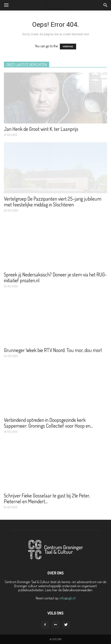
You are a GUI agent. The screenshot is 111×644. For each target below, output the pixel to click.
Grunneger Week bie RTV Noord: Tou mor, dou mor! (53, 350)
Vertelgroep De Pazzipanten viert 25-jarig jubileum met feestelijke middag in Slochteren (53, 202)
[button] (106, 5)
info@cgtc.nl (68, 598)
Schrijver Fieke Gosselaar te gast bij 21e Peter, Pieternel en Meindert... (47, 498)
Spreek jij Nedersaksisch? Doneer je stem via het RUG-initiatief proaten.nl (55, 277)
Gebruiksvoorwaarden (77, 590)
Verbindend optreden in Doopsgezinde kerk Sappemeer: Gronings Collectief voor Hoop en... (48, 423)
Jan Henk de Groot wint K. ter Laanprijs (41, 129)
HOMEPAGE (68, 47)
